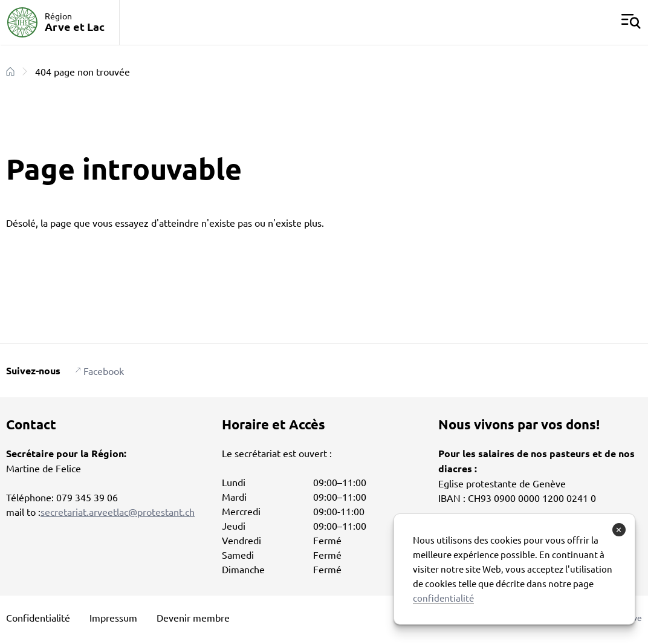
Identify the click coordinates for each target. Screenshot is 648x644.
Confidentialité (38, 617)
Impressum (113, 617)
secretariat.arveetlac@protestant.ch (118, 512)
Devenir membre (193, 617)
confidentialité (443, 598)
